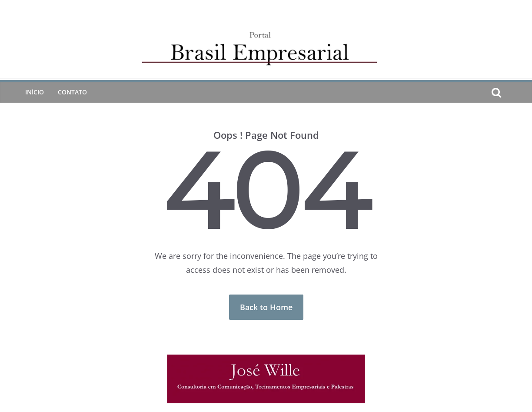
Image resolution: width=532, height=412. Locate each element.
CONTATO (72, 92)
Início (35, 92)
